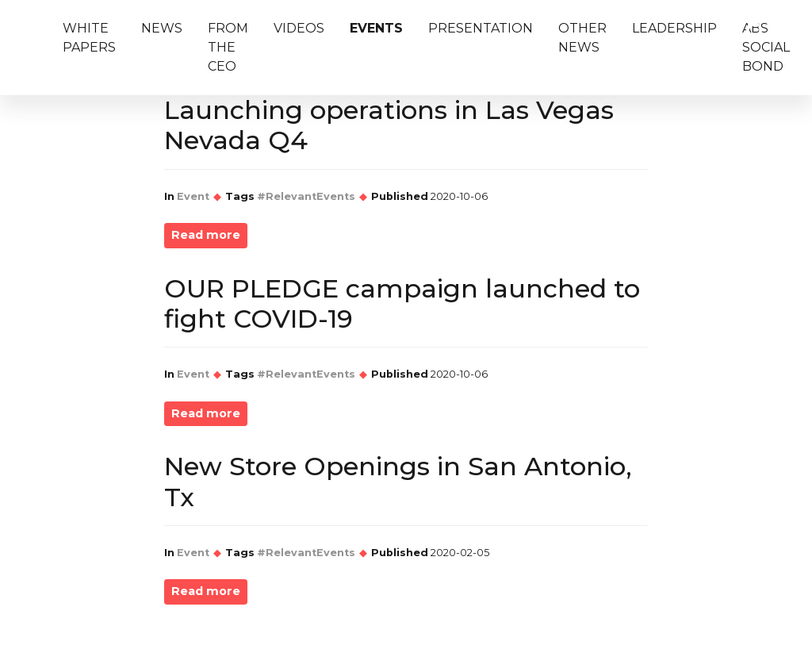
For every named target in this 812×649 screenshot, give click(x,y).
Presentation (481, 28)
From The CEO (228, 47)
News (162, 28)
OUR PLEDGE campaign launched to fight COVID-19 (402, 303)
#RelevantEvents (306, 196)
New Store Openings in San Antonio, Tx (398, 481)
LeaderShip (674, 28)
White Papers (89, 38)
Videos (299, 28)
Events (376, 28)
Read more (206, 235)
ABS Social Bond (766, 47)
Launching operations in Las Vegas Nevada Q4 (389, 125)
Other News (582, 38)
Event (193, 196)
